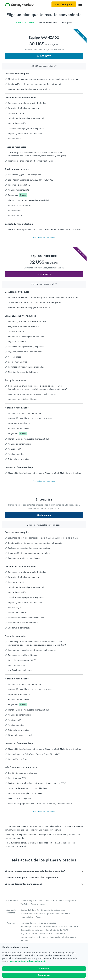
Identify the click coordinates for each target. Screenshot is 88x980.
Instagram (69, 900)
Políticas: (11, 923)
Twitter (49, 900)
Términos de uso (28, 923)
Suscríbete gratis (64, 4)
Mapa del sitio (27, 917)
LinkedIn (59, 900)
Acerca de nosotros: (11, 911)
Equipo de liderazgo (30, 910)
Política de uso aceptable (65, 926)
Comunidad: (12, 901)
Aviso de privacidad (20, 961)
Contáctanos (44, 515)
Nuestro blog (26, 900)
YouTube (24, 904)
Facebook (39, 900)
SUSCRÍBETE (44, 56)
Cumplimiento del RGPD (57, 930)
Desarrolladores (38, 904)
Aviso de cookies (39, 961)
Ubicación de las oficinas (32, 913)
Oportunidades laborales (57, 913)
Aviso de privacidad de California (36, 926)
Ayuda (39, 917)
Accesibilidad (57, 933)
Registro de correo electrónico (34, 933)
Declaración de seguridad (32, 930)
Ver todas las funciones (44, 237)
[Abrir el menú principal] (80, 4)
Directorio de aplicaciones (53, 910)
